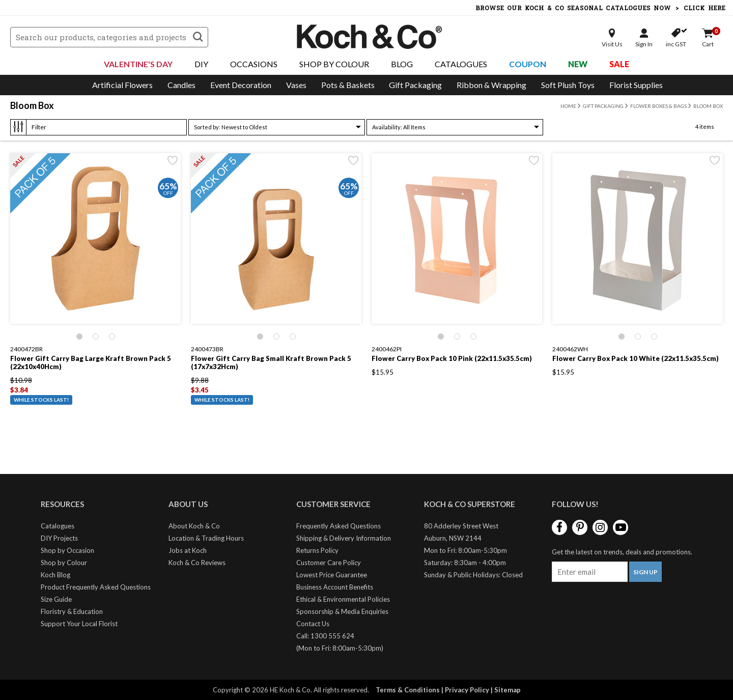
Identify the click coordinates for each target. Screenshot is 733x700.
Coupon (528, 64)
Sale (619, 64)
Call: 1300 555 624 (325, 636)
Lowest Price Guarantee (332, 575)
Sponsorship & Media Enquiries (342, 611)
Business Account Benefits (335, 587)
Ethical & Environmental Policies (343, 599)
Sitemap (508, 690)
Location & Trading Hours (206, 538)
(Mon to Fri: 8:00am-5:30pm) (340, 648)
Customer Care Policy (329, 563)
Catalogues (461, 64)
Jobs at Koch (188, 550)
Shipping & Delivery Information (344, 538)
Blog (402, 64)
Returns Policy (317, 550)
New (578, 64)
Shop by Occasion (67, 550)
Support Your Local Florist (79, 624)
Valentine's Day (138, 64)
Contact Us (313, 624)
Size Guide (56, 599)
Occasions (254, 64)
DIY (201, 64)
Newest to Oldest (231, 127)
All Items (399, 127)
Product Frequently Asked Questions (96, 587)
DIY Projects (59, 538)
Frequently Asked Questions (339, 526)
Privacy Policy (467, 690)
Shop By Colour (334, 64)
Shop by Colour (64, 563)
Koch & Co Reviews (197, 563)
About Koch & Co (194, 526)
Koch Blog (55, 575)
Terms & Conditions (408, 690)
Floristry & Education (72, 611)
